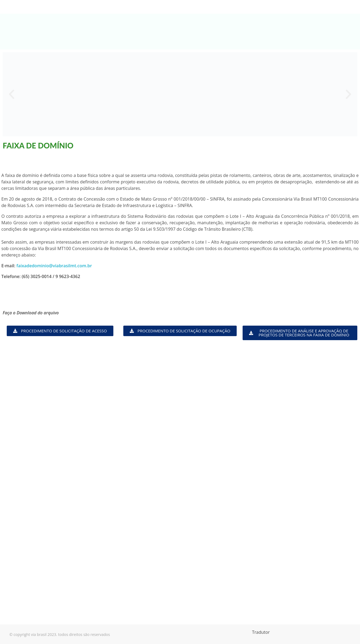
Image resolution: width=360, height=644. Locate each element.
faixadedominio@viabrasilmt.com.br (54, 266)
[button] (12, 94)
